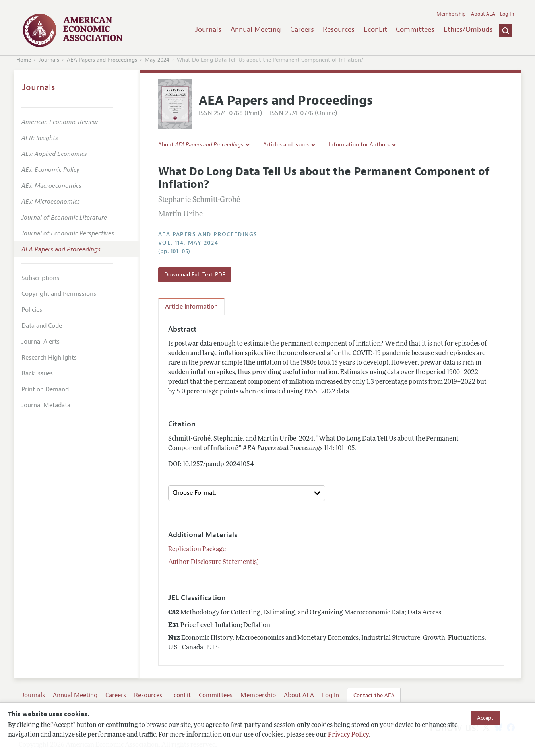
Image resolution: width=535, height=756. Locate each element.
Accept (485, 718)
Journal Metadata (46, 405)
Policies (32, 310)
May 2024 (157, 60)
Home (24, 60)
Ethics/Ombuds (468, 29)
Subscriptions (40, 278)
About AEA (483, 14)
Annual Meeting (256, 29)
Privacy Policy (348, 735)
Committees (415, 29)
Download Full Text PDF (195, 274)
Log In (507, 14)
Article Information (191, 307)
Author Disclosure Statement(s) (213, 562)
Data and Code (42, 326)
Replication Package (197, 550)
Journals (208, 29)
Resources (339, 29)
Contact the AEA (374, 695)
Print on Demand (45, 389)
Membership (451, 14)
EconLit (375, 29)
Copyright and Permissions (59, 294)
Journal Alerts (41, 342)
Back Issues (37, 373)
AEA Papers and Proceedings (102, 60)
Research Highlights (49, 358)
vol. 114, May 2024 (188, 243)
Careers (302, 29)
